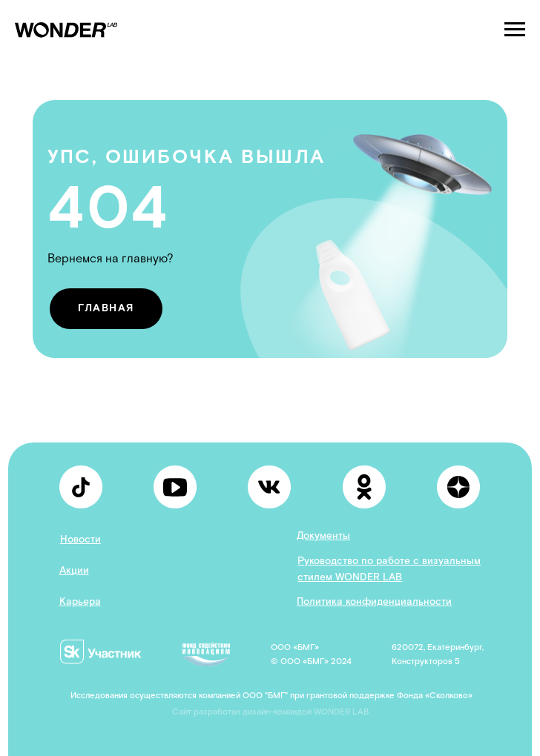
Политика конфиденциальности (374, 602)
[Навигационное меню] (515, 30)
